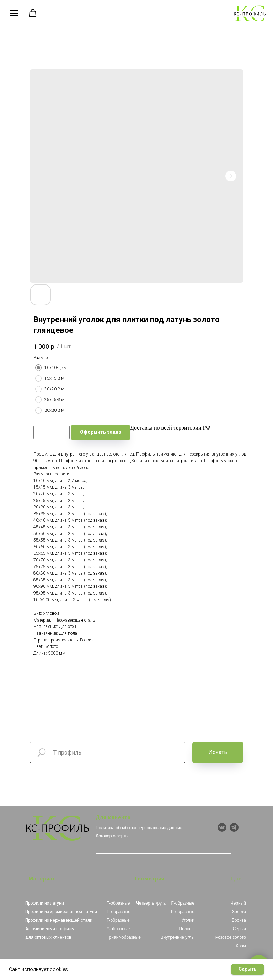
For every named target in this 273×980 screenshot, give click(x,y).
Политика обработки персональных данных (139, 828)
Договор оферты (112, 836)
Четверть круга (151, 903)
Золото (239, 912)
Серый (239, 929)
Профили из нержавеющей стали (59, 920)
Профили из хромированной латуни (61, 912)
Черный (238, 903)
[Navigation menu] (14, 14)
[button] (33, 13)
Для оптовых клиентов (48, 937)
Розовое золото (231, 937)
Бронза (239, 920)
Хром (241, 946)
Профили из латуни (45, 903)
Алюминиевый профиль (49, 929)
